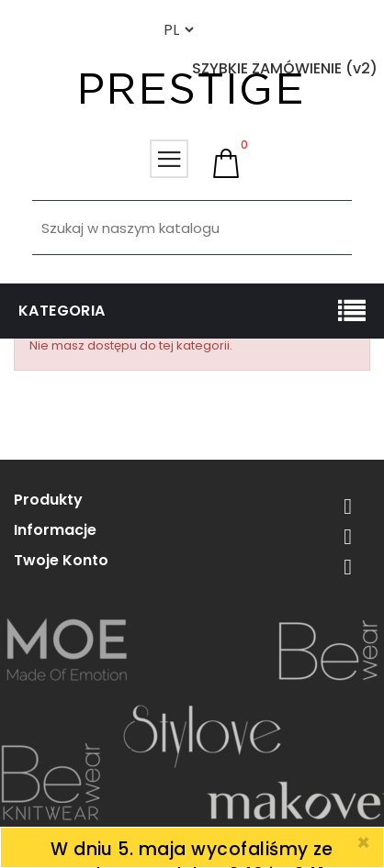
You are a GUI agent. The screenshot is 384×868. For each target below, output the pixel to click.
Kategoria (62, 311)
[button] (226, 163)
